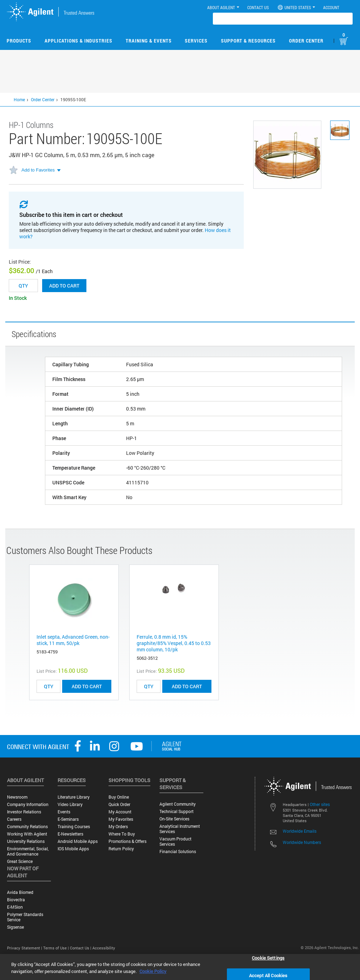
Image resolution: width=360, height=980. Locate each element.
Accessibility (104, 948)
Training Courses (74, 827)
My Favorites (121, 819)
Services (196, 41)
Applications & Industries (78, 41)
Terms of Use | (57, 948)
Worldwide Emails (300, 831)
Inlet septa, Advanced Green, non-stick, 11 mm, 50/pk (73, 640)
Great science (20, 861)
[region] (180, 967)
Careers (14, 819)
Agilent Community (178, 804)
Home (19, 99)
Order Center (306, 41)
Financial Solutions (178, 852)
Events (64, 812)
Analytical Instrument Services (180, 829)
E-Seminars (68, 819)
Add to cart (64, 286)
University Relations (26, 841)
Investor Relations (24, 812)
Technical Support (176, 811)
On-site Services (174, 819)
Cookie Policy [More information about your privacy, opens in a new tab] (153, 971)
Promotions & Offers (127, 841)
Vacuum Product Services (175, 842)
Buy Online (119, 797)
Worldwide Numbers (302, 842)
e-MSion (15, 907)
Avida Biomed (20, 892)
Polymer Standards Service (25, 917)
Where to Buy (122, 834)
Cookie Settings (268, 958)
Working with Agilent (27, 834)
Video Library (70, 804)
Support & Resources (248, 41)
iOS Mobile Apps (73, 849)
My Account (120, 812)
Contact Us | (81, 948)
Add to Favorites (38, 170)
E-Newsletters (70, 834)
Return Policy (121, 849)
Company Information (28, 804)
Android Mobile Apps (78, 841)
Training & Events (149, 41)
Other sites (320, 804)
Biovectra (16, 900)
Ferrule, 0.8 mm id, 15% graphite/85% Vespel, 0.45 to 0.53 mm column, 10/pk (174, 643)
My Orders (118, 827)
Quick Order (119, 804)
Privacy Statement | (25, 948)
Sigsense (15, 927)
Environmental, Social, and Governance (28, 851)
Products (19, 41)
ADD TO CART (87, 686)
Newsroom (17, 797)
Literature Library (74, 797)
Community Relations (27, 827)
